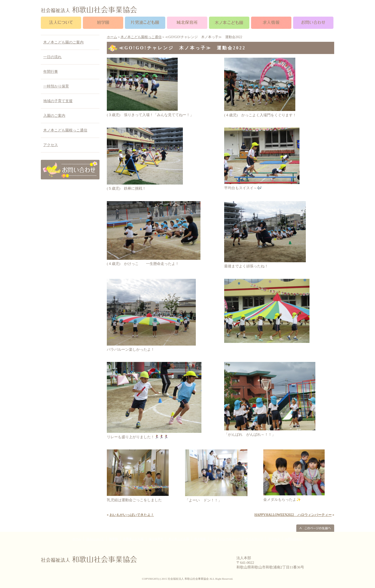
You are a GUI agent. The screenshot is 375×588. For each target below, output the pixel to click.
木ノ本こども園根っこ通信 (141, 37)
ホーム (112, 37)
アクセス (51, 145)
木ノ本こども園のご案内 (63, 42)
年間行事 (51, 72)
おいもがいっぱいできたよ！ (132, 515)
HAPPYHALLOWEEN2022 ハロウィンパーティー (293, 515)
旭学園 (113, 539)
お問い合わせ (294, 539)
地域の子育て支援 (58, 101)
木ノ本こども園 (179, 539)
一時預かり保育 (56, 86)
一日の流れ (52, 57)
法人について (95, 539)
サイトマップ (254, 539)
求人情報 (200, 539)
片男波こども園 (133, 539)
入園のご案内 (54, 116)
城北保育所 (156, 539)
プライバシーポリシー (226, 539)
